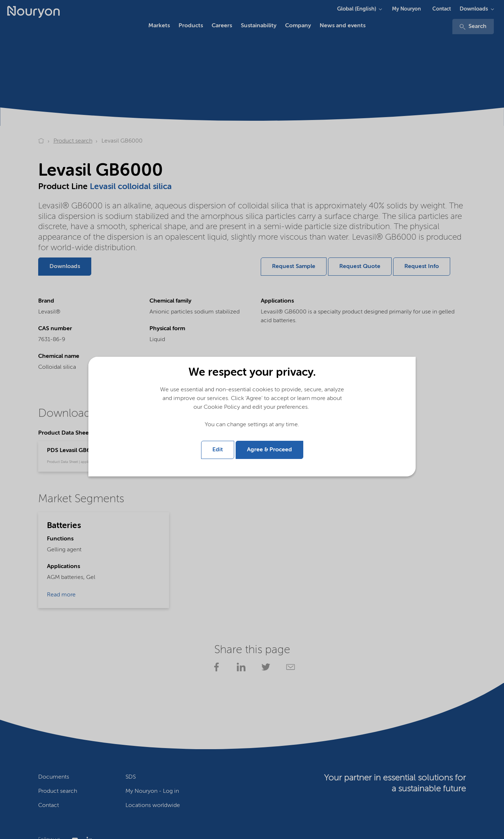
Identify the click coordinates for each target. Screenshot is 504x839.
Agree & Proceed (269, 450)
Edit (218, 450)
